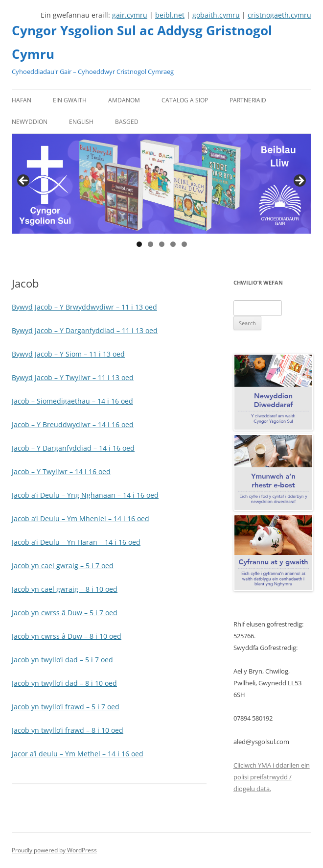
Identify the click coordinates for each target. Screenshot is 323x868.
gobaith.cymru (216, 15)
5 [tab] (184, 244)
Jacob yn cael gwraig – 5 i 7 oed (63, 566)
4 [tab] (173, 244)
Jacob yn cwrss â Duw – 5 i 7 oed (65, 613)
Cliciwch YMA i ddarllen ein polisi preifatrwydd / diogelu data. (272, 777)
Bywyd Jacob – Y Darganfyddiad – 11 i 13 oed (85, 330)
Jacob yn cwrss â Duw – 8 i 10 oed (67, 636)
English (81, 122)
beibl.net (170, 15)
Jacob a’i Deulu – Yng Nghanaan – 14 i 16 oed (85, 495)
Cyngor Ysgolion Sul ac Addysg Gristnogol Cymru (142, 42)
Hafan (22, 100)
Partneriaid (248, 100)
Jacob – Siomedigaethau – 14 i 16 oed (72, 401)
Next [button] (299, 181)
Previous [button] (24, 181)
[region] (161, 184)
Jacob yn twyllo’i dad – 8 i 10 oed (64, 683)
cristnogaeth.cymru (279, 15)
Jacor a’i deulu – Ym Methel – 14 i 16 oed (78, 754)
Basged (127, 122)
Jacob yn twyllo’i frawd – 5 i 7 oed (66, 707)
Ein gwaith (70, 100)
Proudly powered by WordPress (54, 850)
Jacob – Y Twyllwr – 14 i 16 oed (61, 471)
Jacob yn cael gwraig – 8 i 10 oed (65, 589)
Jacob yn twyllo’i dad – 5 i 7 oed (62, 660)
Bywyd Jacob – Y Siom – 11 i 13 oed (68, 354)
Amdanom (124, 100)
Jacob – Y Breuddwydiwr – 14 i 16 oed (73, 424)
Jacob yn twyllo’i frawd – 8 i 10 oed (68, 730)
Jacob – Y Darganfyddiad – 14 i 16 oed (73, 448)
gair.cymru (130, 15)
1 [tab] (139, 244)
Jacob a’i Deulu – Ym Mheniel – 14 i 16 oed (81, 518)
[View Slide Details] (161, 184)
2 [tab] (150, 244)
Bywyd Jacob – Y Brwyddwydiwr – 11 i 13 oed (84, 307)
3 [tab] (162, 244)
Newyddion (30, 122)
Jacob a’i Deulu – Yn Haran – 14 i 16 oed (76, 542)
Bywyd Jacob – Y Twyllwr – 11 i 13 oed (73, 377)
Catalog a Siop (185, 100)
